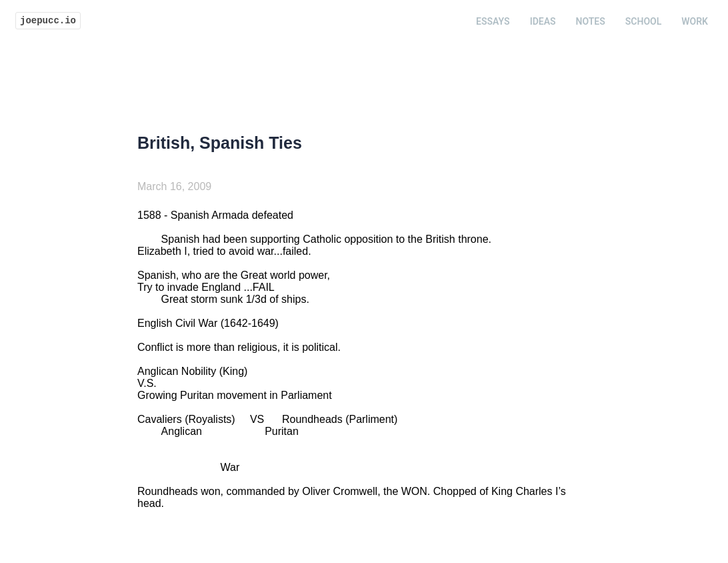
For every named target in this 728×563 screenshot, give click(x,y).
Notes (591, 21)
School (643, 21)
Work (695, 21)
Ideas (543, 21)
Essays (493, 21)
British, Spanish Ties (220, 143)
